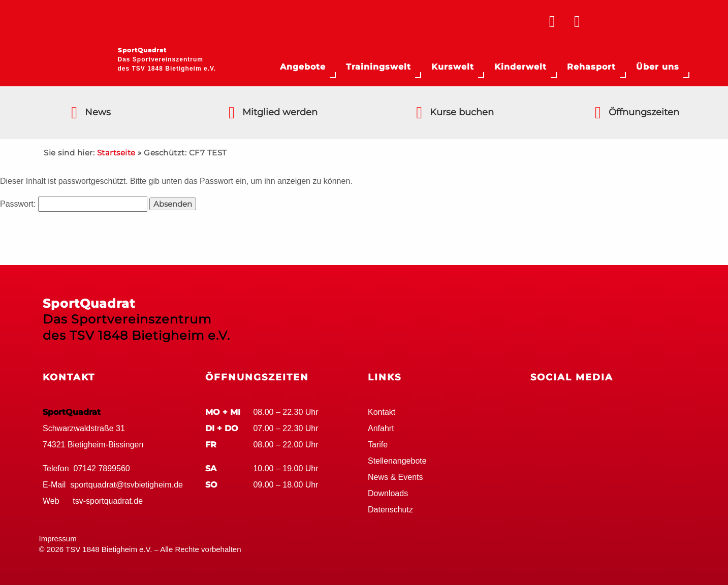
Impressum (58, 539)
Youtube (596, 410)
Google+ (568, 410)
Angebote (303, 67)
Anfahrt (381, 428)
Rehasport (591, 67)
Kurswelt (453, 67)
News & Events (395, 477)
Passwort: (74, 204)
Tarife (378, 445)
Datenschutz (390, 510)
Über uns (658, 67)
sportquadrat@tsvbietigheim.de (126, 485)
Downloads (388, 493)
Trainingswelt (378, 67)
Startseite (116, 153)
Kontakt (382, 412)
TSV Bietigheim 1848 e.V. (644, 23)
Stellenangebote (397, 461)
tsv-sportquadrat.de (108, 501)
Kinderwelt (520, 67)
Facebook (541, 410)
